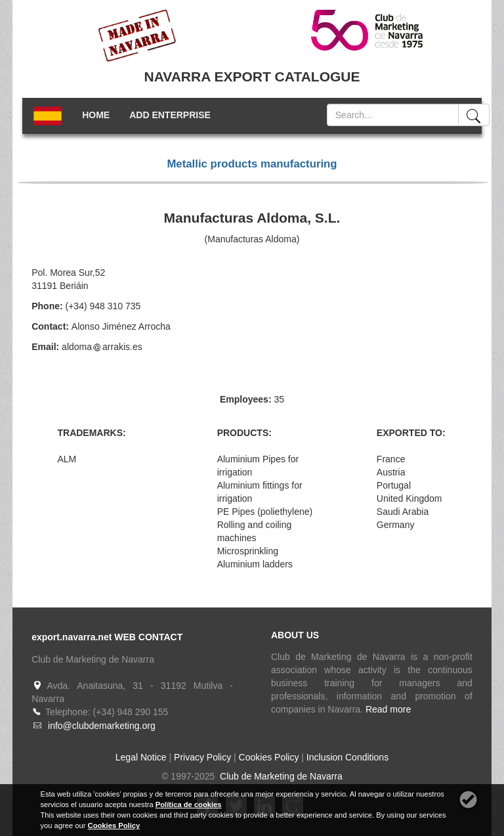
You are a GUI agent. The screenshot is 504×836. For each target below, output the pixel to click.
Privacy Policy (202, 757)
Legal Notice (141, 757)
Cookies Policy (269, 757)
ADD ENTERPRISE (170, 115)
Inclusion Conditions (347, 757)
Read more (388, 709)
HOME (96, 115)
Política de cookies (189, 804)
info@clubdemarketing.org (102, 726)
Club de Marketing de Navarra (280, 776)
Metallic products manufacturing (252, 164)
